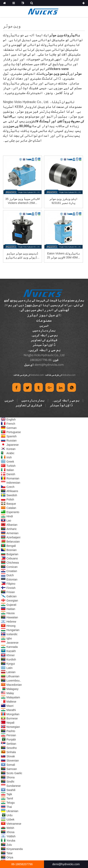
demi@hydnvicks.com (49, 365)
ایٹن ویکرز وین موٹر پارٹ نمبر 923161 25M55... (63, 201)
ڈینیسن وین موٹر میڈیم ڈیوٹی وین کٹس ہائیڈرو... (22, 255)
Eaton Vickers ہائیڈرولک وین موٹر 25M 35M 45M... (64, 255)
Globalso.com (37, 375)
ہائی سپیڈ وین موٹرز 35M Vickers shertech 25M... (23, 201)
